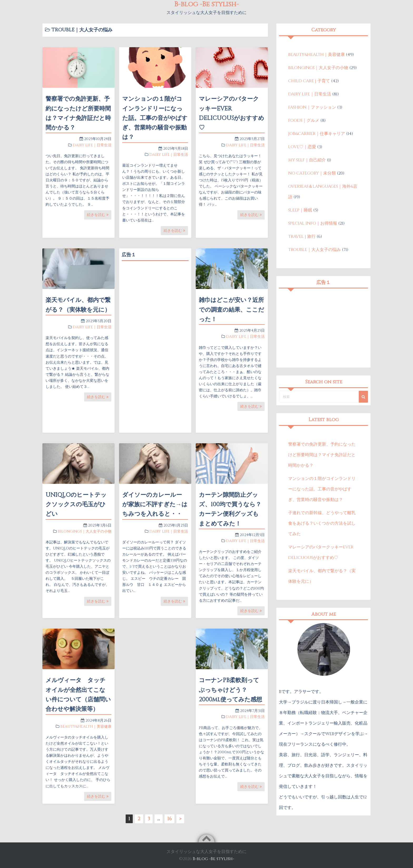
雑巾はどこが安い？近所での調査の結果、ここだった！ (232, 310)
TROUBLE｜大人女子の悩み (314, 250)
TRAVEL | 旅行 (302, 237)
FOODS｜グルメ (304, 120)
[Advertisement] (155, 343)
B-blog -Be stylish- (213, 859)
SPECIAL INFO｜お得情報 (313, 223)
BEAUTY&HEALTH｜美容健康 (86, 727)
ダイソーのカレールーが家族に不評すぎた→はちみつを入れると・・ (155, 505)
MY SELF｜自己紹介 (307, 160)
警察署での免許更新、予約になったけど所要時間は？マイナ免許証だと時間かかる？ (322, 455)
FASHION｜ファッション (312, 107)
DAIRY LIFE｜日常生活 (92, 145)
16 (169, 819)
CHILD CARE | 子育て (309, 81)
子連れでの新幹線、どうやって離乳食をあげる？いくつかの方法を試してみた (322, 523)
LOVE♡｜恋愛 (302, 147)
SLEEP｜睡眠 (300, 210)
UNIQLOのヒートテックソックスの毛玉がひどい (76, 505)
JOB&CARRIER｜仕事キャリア (317, 134)
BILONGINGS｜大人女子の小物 (85, 531)
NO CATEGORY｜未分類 (312, 173)
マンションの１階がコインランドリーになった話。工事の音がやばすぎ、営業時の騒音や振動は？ (155, 118)
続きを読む (98, 215)
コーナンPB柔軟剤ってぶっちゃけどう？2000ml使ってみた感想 (230, 690)
